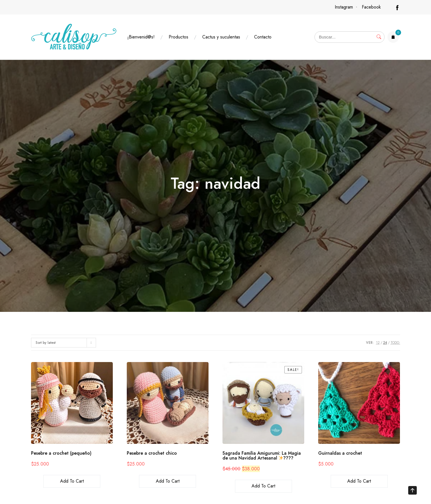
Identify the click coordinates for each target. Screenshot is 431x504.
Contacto (263, 37)
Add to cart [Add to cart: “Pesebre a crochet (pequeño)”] (72, 481)
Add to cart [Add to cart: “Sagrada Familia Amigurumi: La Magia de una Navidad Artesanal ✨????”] (263, 486)
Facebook (371, 7)
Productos (178, 37)
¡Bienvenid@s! (141, 37)
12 (378, 343)
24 (385, 343)
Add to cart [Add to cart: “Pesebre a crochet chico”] (168, 481)
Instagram (344, 7)
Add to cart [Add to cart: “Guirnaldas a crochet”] (359, 481)
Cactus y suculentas (221, 37)
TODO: (395, 343)
